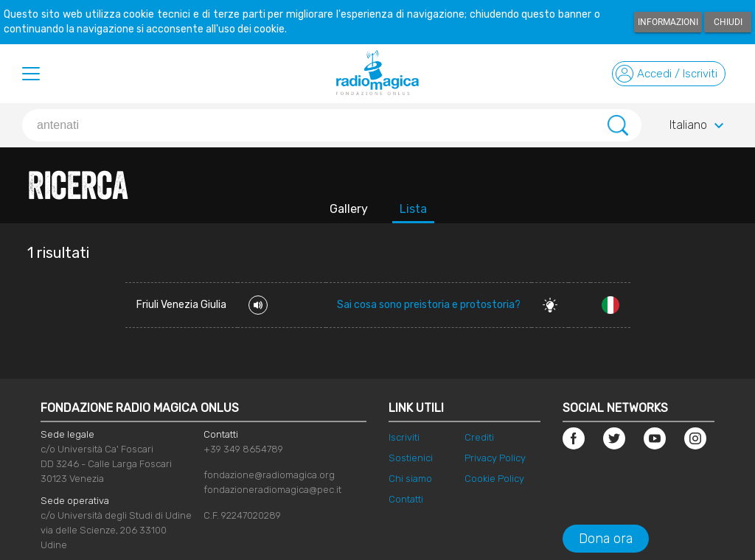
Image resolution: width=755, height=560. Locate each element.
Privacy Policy (495, 458)
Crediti (479, 437)
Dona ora (606, 539)
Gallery (349, 209)
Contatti (406, 499)
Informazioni (668, 22)
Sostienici (411, 458)
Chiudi (728, 22)
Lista (413, 209)
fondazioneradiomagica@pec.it (272, 490)
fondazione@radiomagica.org (269, 475)
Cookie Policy (494, 479)
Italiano (699, 126)
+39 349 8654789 (243, 449)
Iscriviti (404, 437)
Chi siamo (410, 479)
